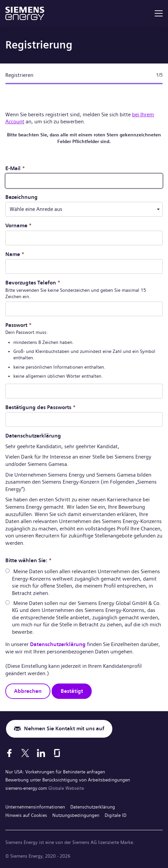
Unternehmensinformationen (35, 807)
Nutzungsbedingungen (76, 815)
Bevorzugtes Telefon (33, 283)
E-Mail (15, 168)
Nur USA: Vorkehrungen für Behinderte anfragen (55, 772)
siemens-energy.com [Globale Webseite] (27, 788)
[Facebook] (9, 753)
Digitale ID (115, 815)
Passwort (18, 325)
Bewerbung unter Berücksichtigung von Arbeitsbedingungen (68, 780)
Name (15, 254)
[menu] (159, 13)
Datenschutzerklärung (58, 644)
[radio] (7, 571)
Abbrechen (28, 691)
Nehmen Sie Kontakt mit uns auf (64, 728)
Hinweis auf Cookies (26, 815)
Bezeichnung (21, 197)
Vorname (18, 225)
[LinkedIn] (41, 753)
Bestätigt (72, 691)
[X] (25, 753)
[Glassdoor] (57, 753)
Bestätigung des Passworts (40, 407)
